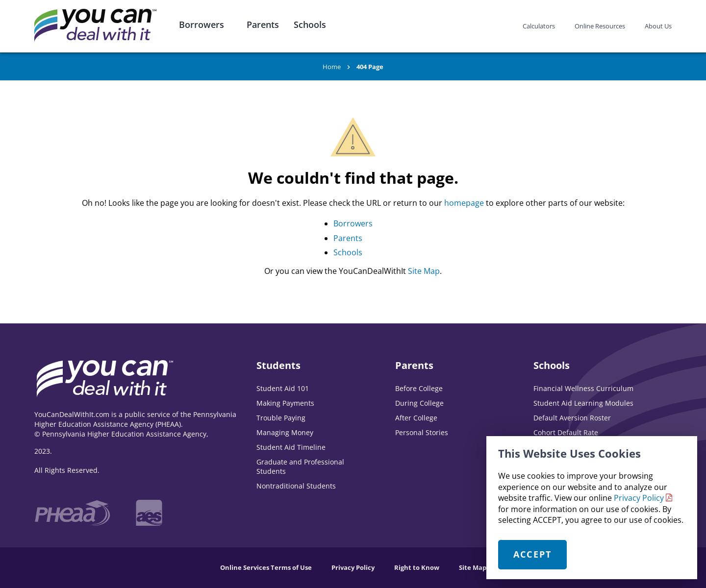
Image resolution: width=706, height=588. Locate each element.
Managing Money (285, 432)
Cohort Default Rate (566, 432)
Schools (310, 24)
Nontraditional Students (296, 486)
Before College (419, 388)
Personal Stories (422, 432)
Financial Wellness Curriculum (583, 388)
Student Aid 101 (283, 388)
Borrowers (202, 24)
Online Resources (600, 26)
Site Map (424, 271)
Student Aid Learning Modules (583, 403)
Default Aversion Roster (572, 418)
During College (419, 403)
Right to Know (417, 567)
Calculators (539, 26)
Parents (263, 24)
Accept (533, 554)
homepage (464, 203)
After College (416, 418)
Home (332, 67)
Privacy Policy (639, 498)
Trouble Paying (281, 418)
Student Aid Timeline (291, 447)
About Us (658, 26)
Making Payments (285, 403)
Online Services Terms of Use (266, 567)
